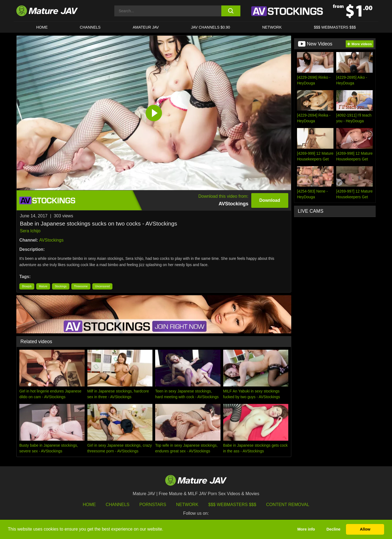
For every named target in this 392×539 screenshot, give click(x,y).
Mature (43, 286)
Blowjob (27, 286)
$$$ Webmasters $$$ (232, 505)
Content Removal (288, 505)
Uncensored (102, 286)
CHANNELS (90, 27)
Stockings (61, 286)
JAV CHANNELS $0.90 (210, 27)
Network (272, 27)
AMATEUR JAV (146, 27)
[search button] (231, 11)
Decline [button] (333, 529)
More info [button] (306, 529)
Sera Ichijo (30, 231)
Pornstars (153, 505)
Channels (117, 505)
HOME (42, 27)
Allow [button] (365, 529)
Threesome (81, 286)
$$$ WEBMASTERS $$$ (335, 27)
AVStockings (51, 240)
